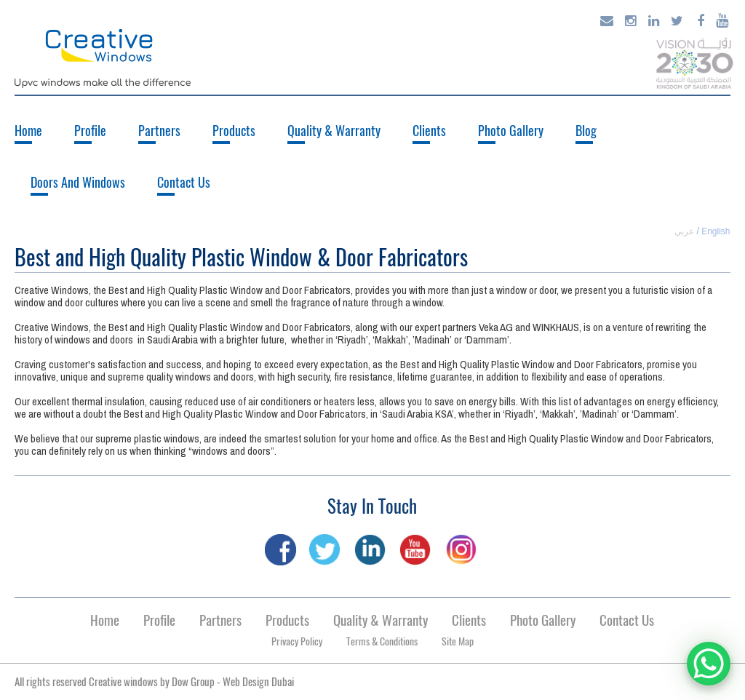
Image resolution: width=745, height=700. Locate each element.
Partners (159, 131)
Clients (429, 131)
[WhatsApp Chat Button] (709, 664)
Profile (90, 131)
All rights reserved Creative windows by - (154, 682)
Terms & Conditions (382, 641)
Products (234, 131)
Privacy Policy (297, 641)
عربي (684, 231)
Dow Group (193, 682)
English (716, 231)
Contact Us (184, 182)
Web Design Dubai (258, 682)
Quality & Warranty (334, 131)
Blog (586, 131)
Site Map (458, 641)
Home (28, 131)
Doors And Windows (78, 182)
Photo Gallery (511, 131)
